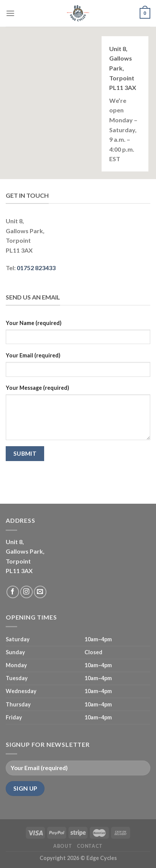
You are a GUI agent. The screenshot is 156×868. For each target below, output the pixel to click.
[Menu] (10, 13)
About (63, 846)
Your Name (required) (34, 323)
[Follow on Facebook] (13, 592)
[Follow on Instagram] (26, 592)
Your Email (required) (33, 355)
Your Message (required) (37, 388)
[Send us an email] (40, 592)
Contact (90, 846)
